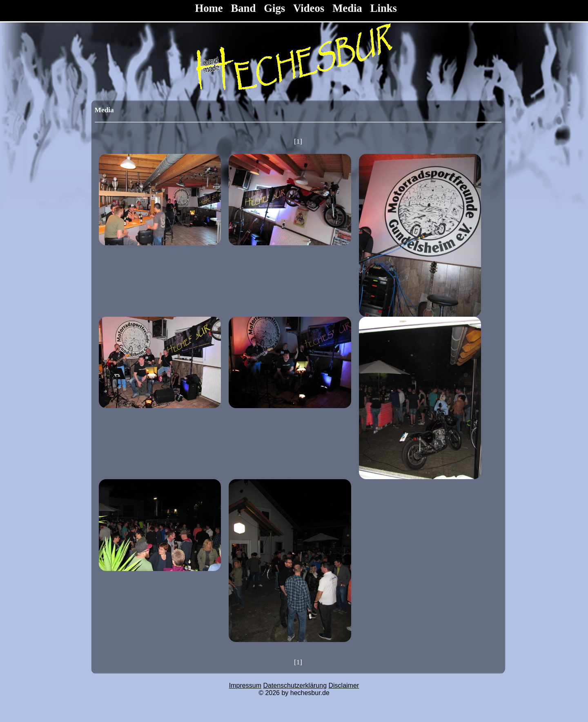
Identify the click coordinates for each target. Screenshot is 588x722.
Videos (309, 8)
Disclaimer (344, 685)
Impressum (245, 685)
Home (210, 8)
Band (244, 8)
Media (347, 8)
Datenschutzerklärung (295, 685)
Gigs (274, 8)
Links (384, 8)
